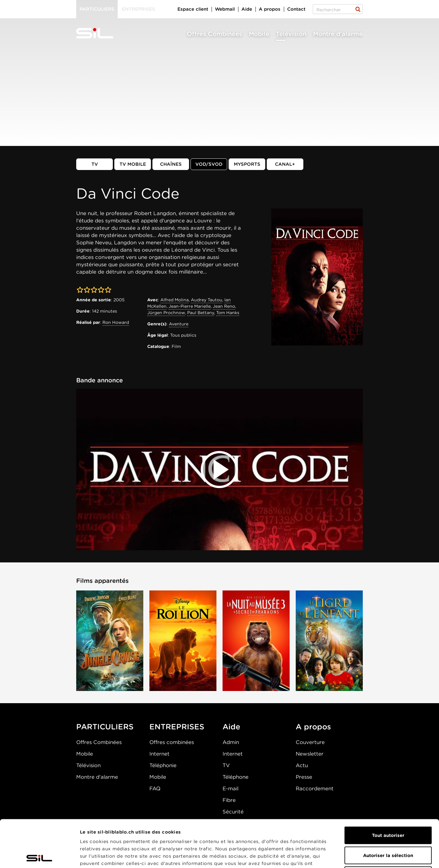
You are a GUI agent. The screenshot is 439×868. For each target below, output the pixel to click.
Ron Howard (116, 322)
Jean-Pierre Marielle (190, 306)
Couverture (310, 742)
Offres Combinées (214, 34)
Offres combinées (172, 742)
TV (95, 164)
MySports (247, 164)
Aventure (179, 324)
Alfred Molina (175, 300)
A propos (270, 9)
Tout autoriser (388, 788)
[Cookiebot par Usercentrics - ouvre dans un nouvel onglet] (39, 856)
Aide (247, 9)
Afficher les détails (343, 856)
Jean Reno (224, 306)
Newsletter (310, 754)
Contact (296, 9)
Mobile (259, 34)
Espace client (193, 9)
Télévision (291, 34)
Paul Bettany (201, 313)
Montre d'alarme (338, 34)
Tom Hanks (228, 313)
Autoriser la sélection (388, 808)
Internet (159, 754)
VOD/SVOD (209, 164)
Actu (302, 765)
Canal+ (285, 164)
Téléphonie (163, 765)
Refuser (388, 828)
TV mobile (133, 164)
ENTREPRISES (177, 727)
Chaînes (171, 164)
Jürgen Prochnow (166, 313)
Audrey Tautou (207, 300)
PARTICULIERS (105, 727)
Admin (231, 742)
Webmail (225, 9)
